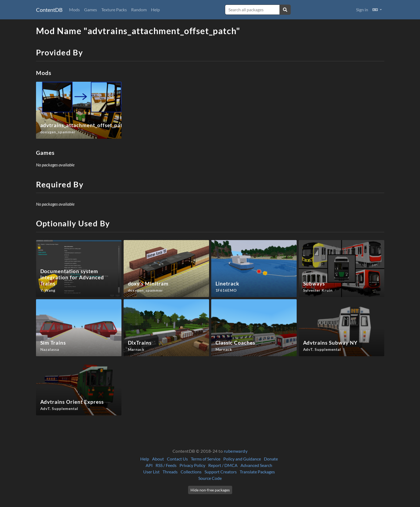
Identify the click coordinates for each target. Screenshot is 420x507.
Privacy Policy (192, 465)
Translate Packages (257, 472)
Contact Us (177, 459)
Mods (74, 10)
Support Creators (221, 472)
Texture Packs (114, 10)
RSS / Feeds (166, 465)
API (149, 465)
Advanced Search (256, 465)
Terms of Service (206, 459)
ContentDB (49, 10)
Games (91, 10)
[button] (377, 10)
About (158, 459)
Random (139, 10)
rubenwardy (236, 451)
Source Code (210, 478)
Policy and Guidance (242, 459)
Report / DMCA (223, 465)
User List (151, 472)
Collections (191, 472)
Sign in (362, 10)
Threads (170, 472)
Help (155, 10)
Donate (271, 459)
